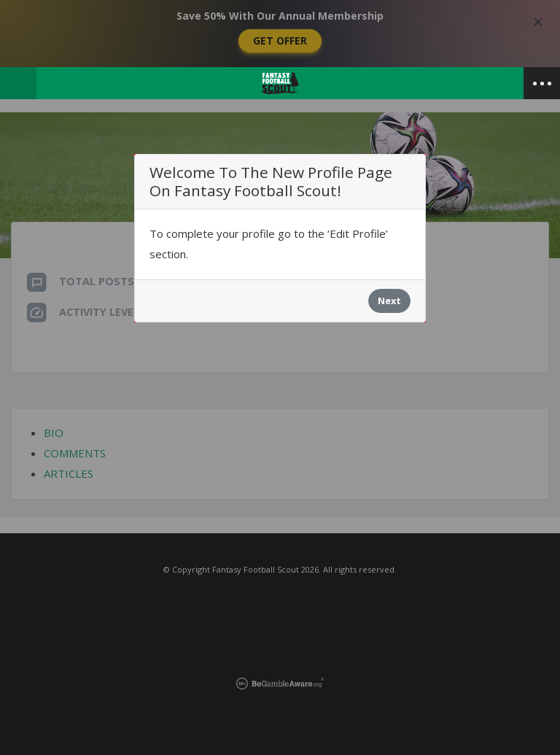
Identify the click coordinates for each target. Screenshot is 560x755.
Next (389, 301)
